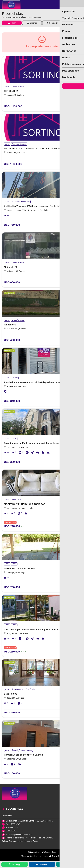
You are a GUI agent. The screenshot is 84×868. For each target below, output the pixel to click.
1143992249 (11, 831)
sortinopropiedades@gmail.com (19, 834)
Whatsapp (15, 864)
